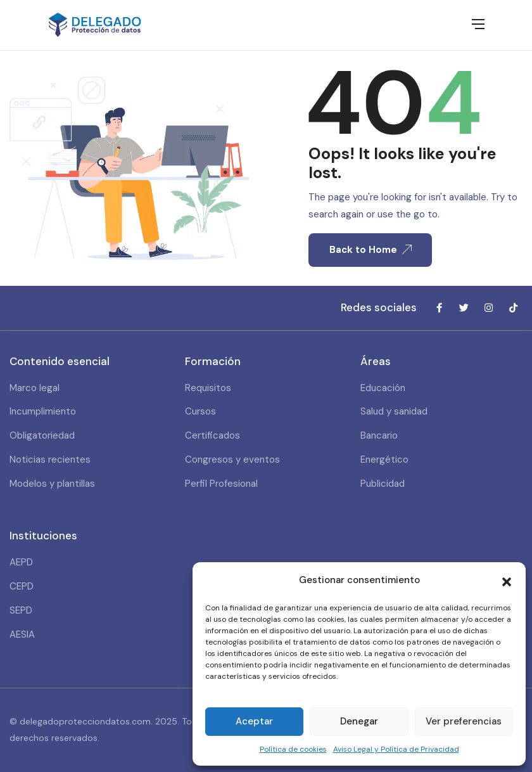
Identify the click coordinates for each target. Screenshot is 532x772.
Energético (384, 460)
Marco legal (35, 388)
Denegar (359, 721)
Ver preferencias (464, 721)
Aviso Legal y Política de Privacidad (396, 749)
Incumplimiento (43, 411)
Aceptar (254, 721)
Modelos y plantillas (52, 484)
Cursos (200, 411)
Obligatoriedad (42, 435)
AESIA (22, 634)
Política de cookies (293, 749)
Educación (383, 388)
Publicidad (383, 484)
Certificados (212, 435)
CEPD (22, 586)
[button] (507, 581)
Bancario (379, 435)
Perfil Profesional (221, 484)
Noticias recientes (50, 460)
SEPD (21, 610)
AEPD (21, 562)
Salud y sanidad (394, 411)
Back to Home (370, 250)
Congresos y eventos (232, 460)
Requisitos (208, 388)
